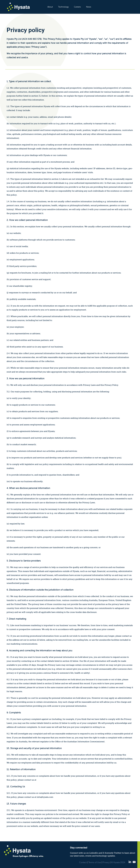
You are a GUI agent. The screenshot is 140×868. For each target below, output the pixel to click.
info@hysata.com (45, 797)
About (50, 7)
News (89, 7)
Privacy (106, 862)
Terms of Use (95, 862)
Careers (77, 7)
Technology (63, 7)
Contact (83, 862)
